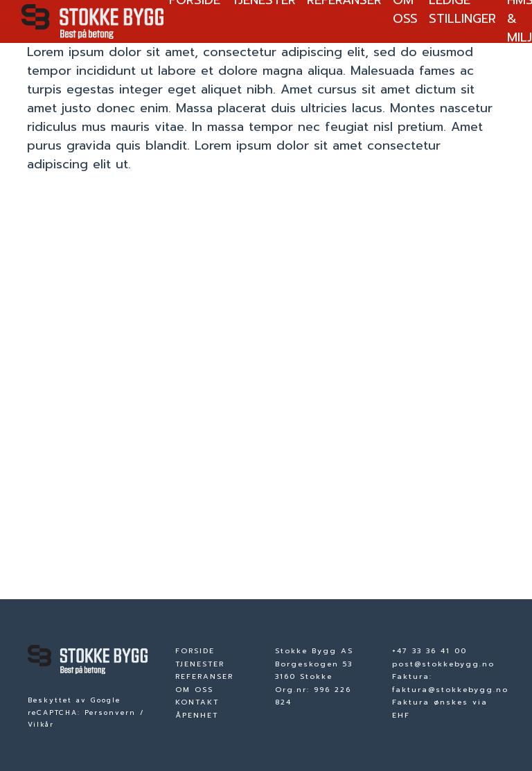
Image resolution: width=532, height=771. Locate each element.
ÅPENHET (197, 715)
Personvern (110, 713)
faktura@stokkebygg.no (450, 690)
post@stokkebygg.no (443, 664)
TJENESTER (200, 664)
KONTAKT (197, 702)
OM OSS (194, 690)
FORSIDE (195, 651)
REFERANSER (204, 676)
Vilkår (41, 725)
